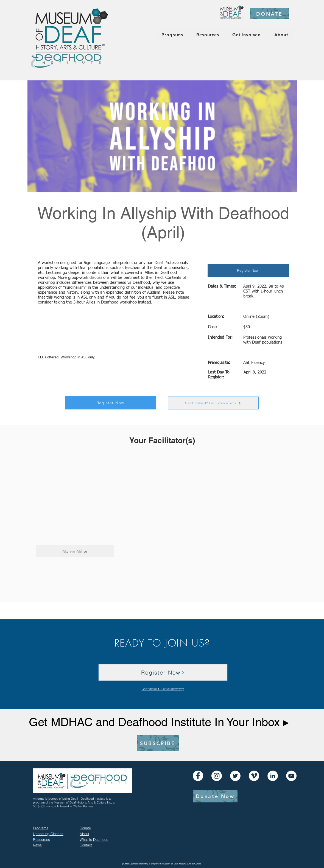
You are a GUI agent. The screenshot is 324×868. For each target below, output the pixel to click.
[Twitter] (235, 776)
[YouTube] (291, 776)
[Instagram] (217, 776)
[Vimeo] (254, 776)
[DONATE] (269, 14)
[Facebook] (198, 776)
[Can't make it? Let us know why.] (213, 403)
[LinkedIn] (273, 776)
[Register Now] (248, 270)
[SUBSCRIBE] (158, 743)
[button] (75, 507)
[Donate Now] (215, 796)
